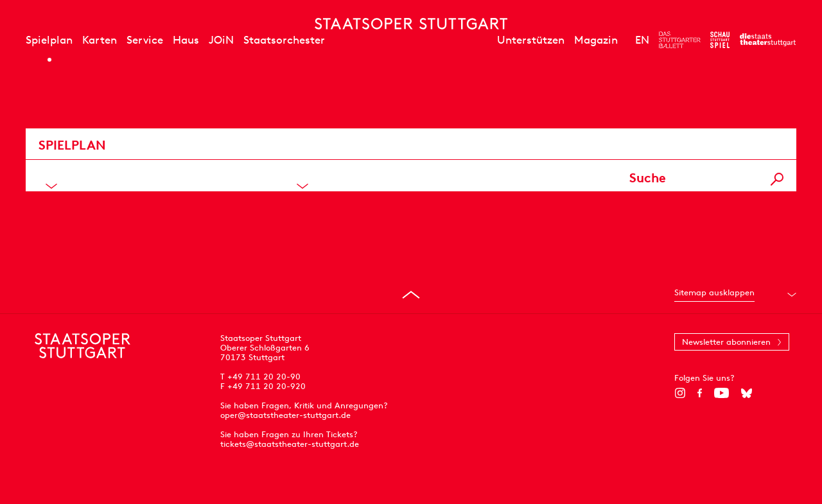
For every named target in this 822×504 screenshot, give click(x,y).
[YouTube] (721, 393)
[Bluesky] (747, 393)
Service (145, 40)
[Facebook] (700, 393)
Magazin (596, 40)
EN (642, 40)
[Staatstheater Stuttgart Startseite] (411, 24)
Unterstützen (531, 40)
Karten (100, 40)
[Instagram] (680, 393)
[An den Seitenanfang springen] (411, 295)
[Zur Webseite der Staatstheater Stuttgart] (768, 40)
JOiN (221, 40)
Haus (186, 40)
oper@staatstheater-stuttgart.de (285, 415)
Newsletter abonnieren (726, 342)
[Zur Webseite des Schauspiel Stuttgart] (720, 40)
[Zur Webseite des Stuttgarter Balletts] (680, 40)
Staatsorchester (284, 40)
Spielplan (49, 40)
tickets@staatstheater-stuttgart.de (290, 444)
